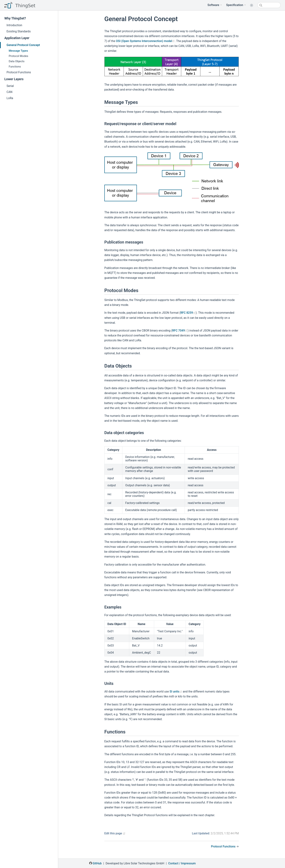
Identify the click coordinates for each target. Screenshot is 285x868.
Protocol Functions (19, 72)
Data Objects (17, 61)
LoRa (10, 98)
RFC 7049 (180, 331)
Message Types (18, 51)
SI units (176, 692)
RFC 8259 (188, 313)
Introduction (14, 25)
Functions (15, 67)
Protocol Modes (18, 56)
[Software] (215, 5)
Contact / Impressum (182, 863)
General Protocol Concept (23, 45)
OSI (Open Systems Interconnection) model (145, 41)
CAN (9, 92)
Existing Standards (19, 31)
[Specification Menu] (236, 5)
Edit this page (115, 833)
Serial (10, 86)
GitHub (95, 863)
